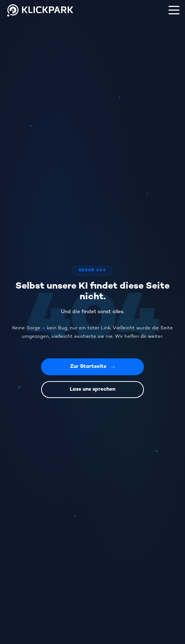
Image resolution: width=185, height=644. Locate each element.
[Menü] (174, 10)
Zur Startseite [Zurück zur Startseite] (93, 367)
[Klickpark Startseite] (41, 18)
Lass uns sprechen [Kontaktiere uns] (92, 389)
